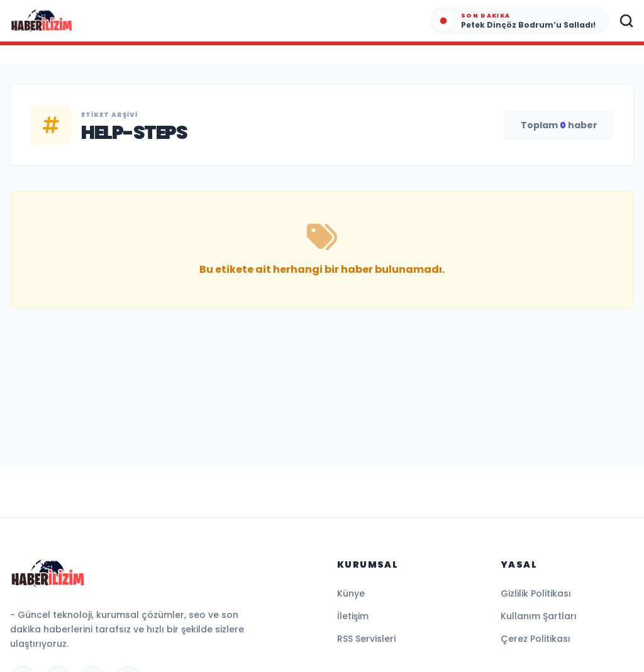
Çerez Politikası (536, 639)
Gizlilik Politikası (536, 593)
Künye (351, 593)
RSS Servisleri (366, 639)
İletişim (353, 616)
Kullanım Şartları (539, 616)
